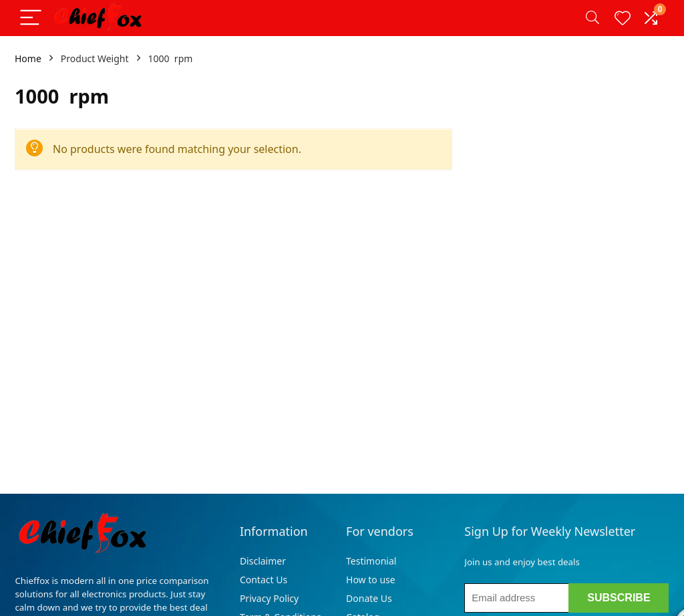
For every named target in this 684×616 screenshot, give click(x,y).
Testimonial (371, 561)
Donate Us (369, 598)
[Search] (592, 18)
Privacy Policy (269, 598)
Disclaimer (264, 561)
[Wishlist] (623, 18)
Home (28, 58)
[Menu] (31, 18)
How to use (371, 580)
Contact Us (264, 580)
